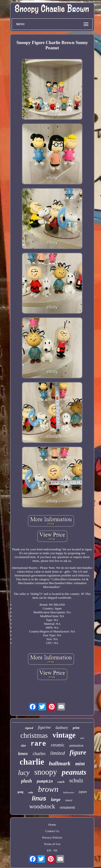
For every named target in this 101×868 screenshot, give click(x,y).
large (56, 799)
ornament (67, 807)
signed (29, 728)
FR (56, 850)
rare (38, 744)
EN (49, 850)
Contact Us (52, 831)
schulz (76, 781)
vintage (64, 735)
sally (31, 792)
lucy (24, 772)
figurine (44, 727)
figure (78, 752)
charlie (32, 762)
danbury (62, 728)
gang (20, 792)
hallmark (60, 763)
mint (80, 764)
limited (58, 753)
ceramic (58, 745)
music (69, 800)
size (23, 746)
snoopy (46, 772)
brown (48, 789)
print (76, 728)
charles (39, 753)
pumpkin (45, 782)
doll (82, 738)
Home (52, 825)
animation (76, 745)
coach (61, 782)
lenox (23, 754)
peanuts (74, 772)
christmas (34, 735)
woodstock (42, 806)
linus (39, 798)
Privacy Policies (52, 837)
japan (83, 792)
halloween (68, 792)
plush (27, 781)
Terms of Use (52, 844)
